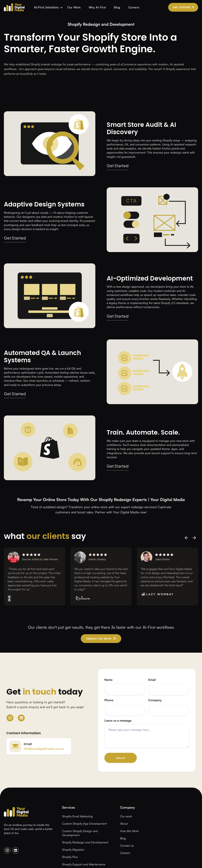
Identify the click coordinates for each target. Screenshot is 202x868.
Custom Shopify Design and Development (80, 833)
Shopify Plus (70, 857)
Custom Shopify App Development (84, 824)
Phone (109, 700)
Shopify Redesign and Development (85, 842)
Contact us (127, 846)
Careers (134, 7)
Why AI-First (97, 7)
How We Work (129, 831)
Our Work (74, 7)
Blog (117, 7)
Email (152, 680)
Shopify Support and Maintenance (84, 864)
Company (155, 700)
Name (108, 680)
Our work (126, 816)
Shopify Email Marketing (77, 816)
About (124, 824)
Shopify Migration (73, 850)
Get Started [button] (118, 166)
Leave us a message (118, 720)
